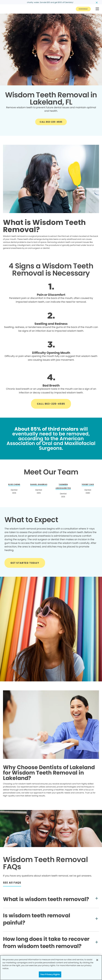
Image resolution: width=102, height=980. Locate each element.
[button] (97, 9)
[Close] (97, 960)
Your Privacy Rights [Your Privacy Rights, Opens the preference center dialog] (50, 974)
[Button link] (83, 9)
